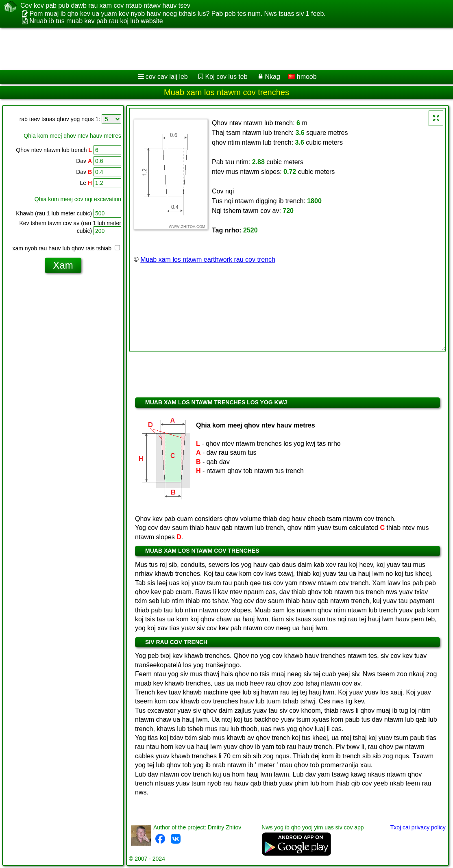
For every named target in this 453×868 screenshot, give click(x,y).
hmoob (302, 77)
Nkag (272, 77)
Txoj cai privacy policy (418, 827)
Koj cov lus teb (226, 77)
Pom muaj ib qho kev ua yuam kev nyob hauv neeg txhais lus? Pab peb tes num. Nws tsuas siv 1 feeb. (177, 14)
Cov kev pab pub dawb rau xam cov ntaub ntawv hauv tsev (105, 6)
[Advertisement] (218, 49)
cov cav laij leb (167, 77)
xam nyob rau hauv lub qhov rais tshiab (66, 248)
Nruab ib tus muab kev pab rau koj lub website (96, 21)
